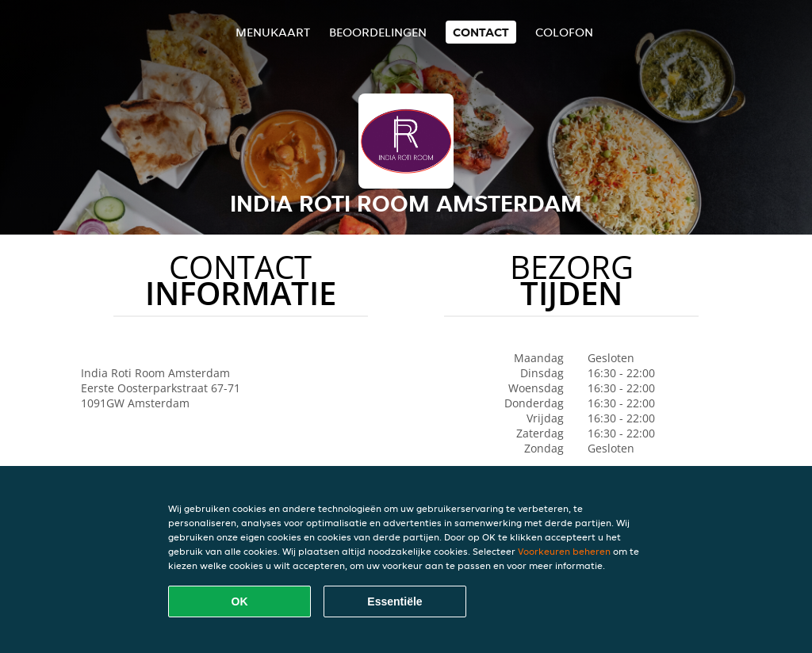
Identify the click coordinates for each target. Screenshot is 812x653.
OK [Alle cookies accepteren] (240, 601)
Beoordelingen (378, 32)
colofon (564, 32)
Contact (481, 32)
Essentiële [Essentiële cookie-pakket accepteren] (395, 601)
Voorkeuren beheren (564, 551)
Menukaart (273, 32)
